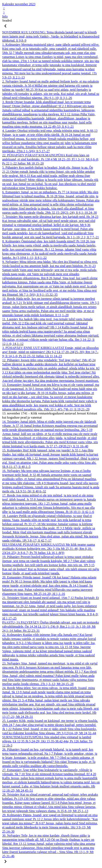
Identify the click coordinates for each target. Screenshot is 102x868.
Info (5, 16)
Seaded (7, 20)
